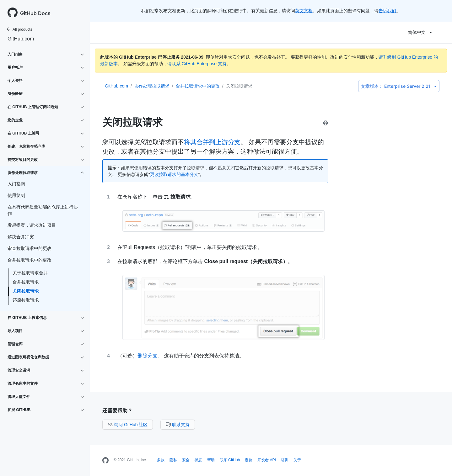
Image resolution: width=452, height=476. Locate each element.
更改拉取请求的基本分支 (174, 174)
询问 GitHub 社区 (128, 425)
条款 (161, 460)
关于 (297, 460)
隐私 (173, 460)
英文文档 (304, 11)
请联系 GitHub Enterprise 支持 (197, 64)
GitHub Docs (35, 13)
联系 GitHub (230, 460)
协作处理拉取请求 (152, 86)
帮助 (211, 460)
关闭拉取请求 (26, 291)
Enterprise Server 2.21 (399, 86)
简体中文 (420, 32)
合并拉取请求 (26, 282)
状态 (198, 460)
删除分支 (148, 356)
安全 (186, 460)
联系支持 (178, 425)
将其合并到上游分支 (212, 142)
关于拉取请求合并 (30, 273)
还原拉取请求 (26, 300)
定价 (249, 460)
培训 (285, 460)
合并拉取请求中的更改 (198, 86)
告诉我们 (387, 11)
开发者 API (267, 460)
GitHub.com (21, 39)
